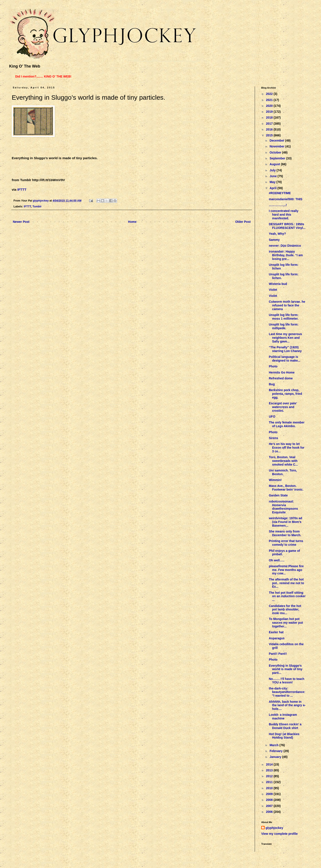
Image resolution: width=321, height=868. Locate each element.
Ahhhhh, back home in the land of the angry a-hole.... (287, 705)
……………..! (278, 205)
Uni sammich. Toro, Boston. (283, 472)
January (276, 757)
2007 (270, 806)
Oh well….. (277, 560)
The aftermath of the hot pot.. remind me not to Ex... (286, 583)
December (277, 141)
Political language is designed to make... (285, 359)
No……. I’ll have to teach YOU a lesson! (287, 681)
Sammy (274, 240)
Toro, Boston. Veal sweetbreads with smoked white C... (283, 461)
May (273, 182)
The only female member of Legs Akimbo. (287, 424)
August (275, 164)
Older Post (243, 222)
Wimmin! (275, 480)
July (273, 170)
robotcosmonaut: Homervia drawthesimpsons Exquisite (283, 507)
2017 (270, 124)
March (274, 745)
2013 (270, 770)
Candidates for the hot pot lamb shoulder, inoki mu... (285, 610)
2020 (270, 106)
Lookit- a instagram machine (283, 717)
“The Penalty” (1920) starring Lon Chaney (285, 349)
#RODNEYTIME (280, 193)
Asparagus (277, 638)
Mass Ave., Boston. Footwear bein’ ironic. (286, 488)
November (277, 146)
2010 (270, 788)
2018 (270, 117)
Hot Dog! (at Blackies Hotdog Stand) (284, 736)
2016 (270, 129)
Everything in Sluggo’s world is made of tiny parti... (286, 669)
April (273, 188)
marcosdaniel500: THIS (286, 199)
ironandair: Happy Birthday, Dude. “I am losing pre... (286, 255)
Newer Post (21, 222)
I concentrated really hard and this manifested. (284, 215)
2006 (270, 812)
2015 (270, 135)
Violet (273, 290)
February (276, 751)
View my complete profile (279, 834)
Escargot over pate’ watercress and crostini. (283, 407)
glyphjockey (274, 828)
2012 (270, 776)
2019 (270, 112)
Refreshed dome (281, 378)
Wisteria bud (278, 284)
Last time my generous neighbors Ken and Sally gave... (285, 338)
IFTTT (22, 189)
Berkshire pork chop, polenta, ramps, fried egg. (285, 394)
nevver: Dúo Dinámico (285, 246)
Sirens (274, 438)
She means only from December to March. (285, 533)
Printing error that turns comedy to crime (286, 543)
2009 (270, 794)
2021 (270, 100)
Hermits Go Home (282, 372)
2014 (270, 764)
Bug (272, 384)
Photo (273, 366)
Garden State (278, 495)
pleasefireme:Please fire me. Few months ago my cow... (286, 570)
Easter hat (276, 632)
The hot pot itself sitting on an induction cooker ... (287, 596)
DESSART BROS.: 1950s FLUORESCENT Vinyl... (287, 226)
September (278, 158)
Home (132, 222)
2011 (270, 782)
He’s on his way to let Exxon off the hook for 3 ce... (287, 448)
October (276, 152)
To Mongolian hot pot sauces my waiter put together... (286, 623)
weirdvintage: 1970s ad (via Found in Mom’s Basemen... (285, 522)
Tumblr (37, 207)
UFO (272, 417)
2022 (270, 94)
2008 (270, 800)
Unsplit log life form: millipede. (284, 326)
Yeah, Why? (277, 234)
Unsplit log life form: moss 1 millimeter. (284, 317)
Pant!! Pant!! (278, 654)
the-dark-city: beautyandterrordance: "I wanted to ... (287, 692)
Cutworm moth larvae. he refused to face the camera (287, 305)
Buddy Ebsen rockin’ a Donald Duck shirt (285, 726)
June (274, 176)
